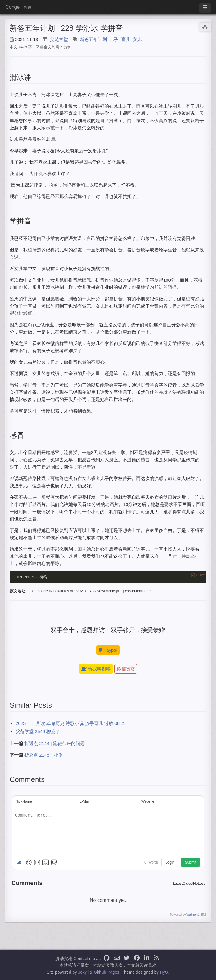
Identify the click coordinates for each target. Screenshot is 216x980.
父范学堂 (59, 39)
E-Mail (84, 802)
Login (170, 863)
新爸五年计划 (93, 39)
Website (148, 802)
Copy (201, 575)
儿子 (114, 39)
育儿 (126, 39)
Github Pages (106, 972)
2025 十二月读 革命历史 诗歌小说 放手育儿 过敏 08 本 (70, 724)
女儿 (137, 39)
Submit (191, 863)
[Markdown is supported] (20, 863)
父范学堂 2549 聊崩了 (38, 732)
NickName (24, 802)
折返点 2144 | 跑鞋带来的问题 (55, 744)
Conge (13, 7)
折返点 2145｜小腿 (44, 755)
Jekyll (83, 972)
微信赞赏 (126, 669)
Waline (191, 915)
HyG (164, 972)
